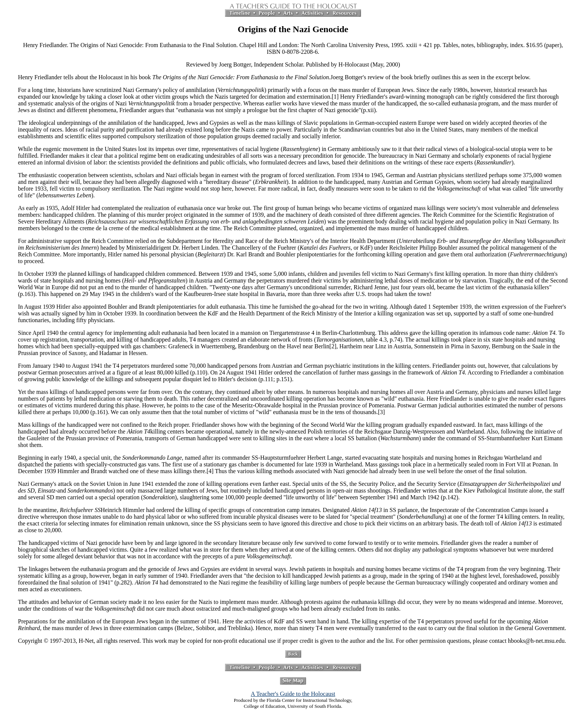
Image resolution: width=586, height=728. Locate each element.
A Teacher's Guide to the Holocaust (293, 694)
